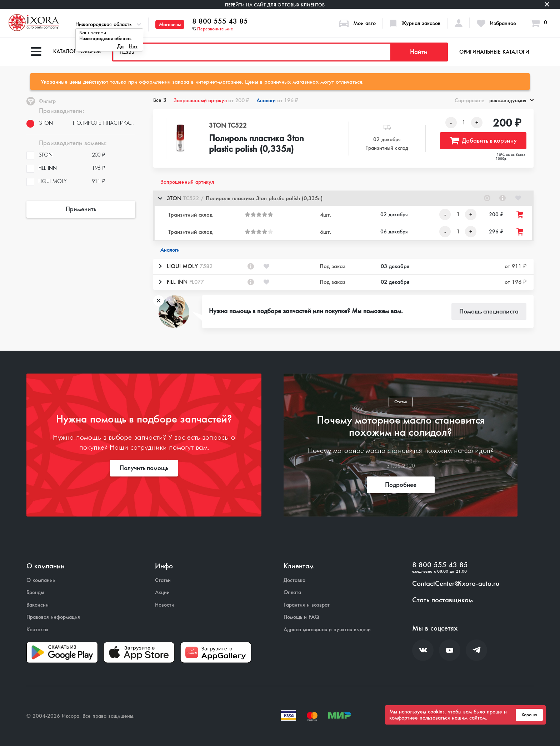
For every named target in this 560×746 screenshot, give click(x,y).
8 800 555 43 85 (220, 21)
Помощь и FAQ (301, 617)
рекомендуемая (511, 100)
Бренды (35, 592)
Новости (165, 605)
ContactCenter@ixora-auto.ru (456, 584)
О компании (41, 580)
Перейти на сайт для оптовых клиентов (275, 5)
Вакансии (37, 605)
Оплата (292, 592)
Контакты (37, 630)
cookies (436, 712)
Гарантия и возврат (307, 605)
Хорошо (529, 715)
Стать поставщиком (442, 600)
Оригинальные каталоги (494, 52)
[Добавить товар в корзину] (520, 215)
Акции (162, 592)
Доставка (294, 580)
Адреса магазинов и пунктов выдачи (327, 630)
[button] (343, 198)
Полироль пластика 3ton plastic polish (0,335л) (256, 144)
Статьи (163, 580)
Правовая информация (53, 617)
